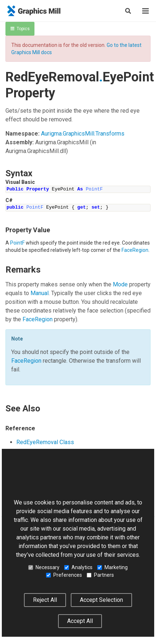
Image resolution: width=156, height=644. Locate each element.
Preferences (64, 575)
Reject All (45, 600)
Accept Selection (101, 600)
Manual (40, 293)
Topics (20, 29)
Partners (100, 575)
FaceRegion (135, 250)
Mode (120, 284)
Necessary (44, 567)
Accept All (80, 621)
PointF (17, 243)
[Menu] (145, 11)
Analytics (78, 567)
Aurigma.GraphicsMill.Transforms (83, 134)
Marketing (112, 567)
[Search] (128, 11)
